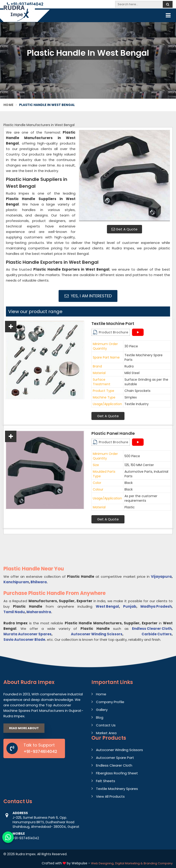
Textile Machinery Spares (117, 789)
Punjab (130, 606)
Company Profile (110, 702)
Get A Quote (124, 229)
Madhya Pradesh (156, 606)
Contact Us (106, 725)
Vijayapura (161, 576)
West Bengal (107, 606)
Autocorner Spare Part (115, 758)
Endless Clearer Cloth (152, 629)
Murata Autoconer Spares (27, 634)
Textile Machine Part (113, 324)
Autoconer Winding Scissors (97, 634)
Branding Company (158, 863)
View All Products (110, 796)
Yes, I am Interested (88, 296)
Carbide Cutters (157, 634)
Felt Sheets (106, 781)
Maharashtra (39, 612)
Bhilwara (39, 582)
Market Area (106, 733)
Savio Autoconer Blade (24, 640)
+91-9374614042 (25, 4)
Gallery (102, 710)
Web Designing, (103, 863)
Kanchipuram (16, 582)
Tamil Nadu (14, 612)
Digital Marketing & (129, 863)
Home (8, 105)
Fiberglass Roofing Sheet (117, 773)
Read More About (24, 728)
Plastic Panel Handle (113, 433)
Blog (100, 717)
